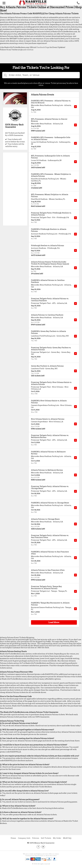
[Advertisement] (41, 58)
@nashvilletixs (27, 50)
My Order (57, 838)
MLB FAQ (67, 838)
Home (13, 838)
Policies (36, 838)
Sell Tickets (46, 838)
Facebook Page (43, 47)
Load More (54, 622)
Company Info (24, 838)
